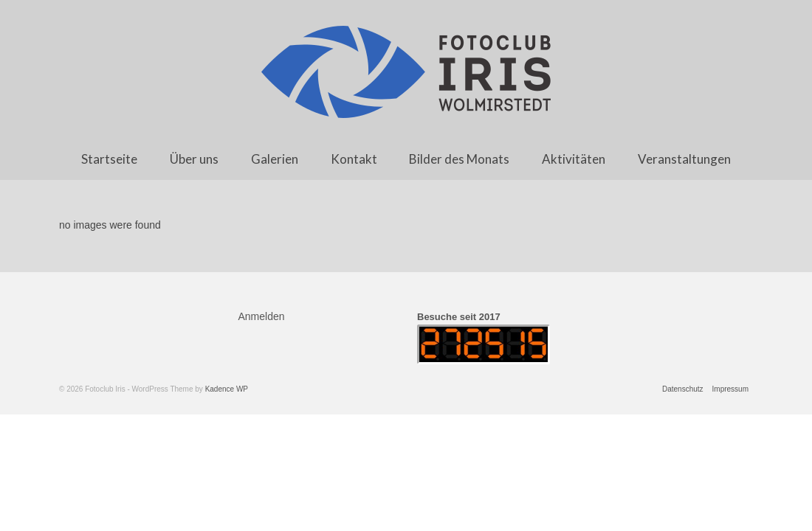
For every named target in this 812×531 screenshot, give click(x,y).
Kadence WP (227, 389)
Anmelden (262, 316)
